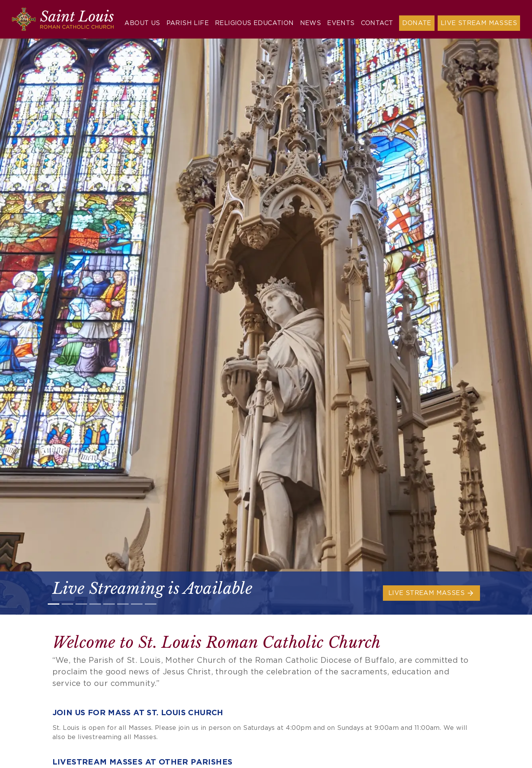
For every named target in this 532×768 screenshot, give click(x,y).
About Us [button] (142, 23)
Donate (417, 23)
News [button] (311, 23)
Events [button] (341, 23)
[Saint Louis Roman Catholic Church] (63, 19)
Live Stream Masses (479, 23)
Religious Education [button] (254, 23)
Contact (377, 23)
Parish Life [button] (188, 23)
